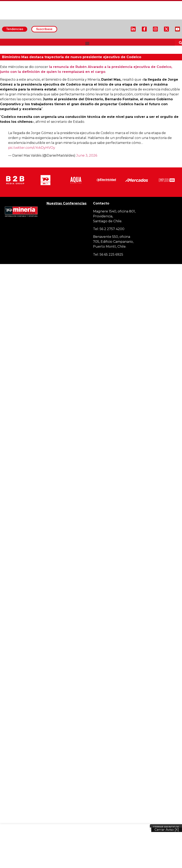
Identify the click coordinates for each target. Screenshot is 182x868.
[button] (87, 43)
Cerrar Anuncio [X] (166, 827)
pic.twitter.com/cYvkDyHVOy (32, 148)
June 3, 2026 (87, 155)
